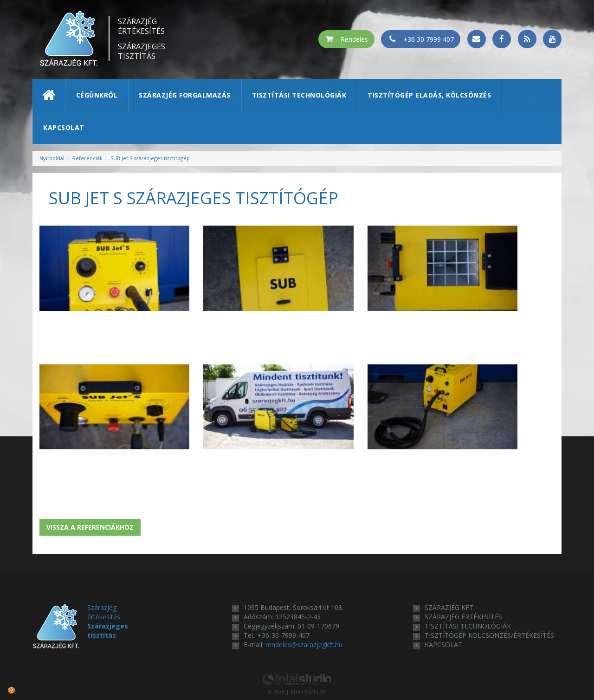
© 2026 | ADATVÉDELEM (297, 655)
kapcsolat (443, 608)
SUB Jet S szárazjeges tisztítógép (150, 158)
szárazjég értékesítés (463, 580)
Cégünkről (97, 95)
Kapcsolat (64, 127)
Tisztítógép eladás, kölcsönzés (429, 95)
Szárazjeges (142, 52)
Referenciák (87, 158)
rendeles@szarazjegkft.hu (304, 608)
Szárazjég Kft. (450, 571)
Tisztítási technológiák (299, 95)
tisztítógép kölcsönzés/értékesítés (489, 599)
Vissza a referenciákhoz (90, 491)
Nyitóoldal (52, 158)
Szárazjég (142, 26)
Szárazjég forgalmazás (185, 95)
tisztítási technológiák (468, 590)
